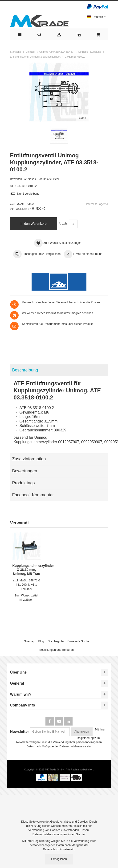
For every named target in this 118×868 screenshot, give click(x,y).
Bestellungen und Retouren (56, 650)
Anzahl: (64, 224)
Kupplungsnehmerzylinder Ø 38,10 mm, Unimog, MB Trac (33, 570)
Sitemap (29, 641)
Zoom (83, 118)
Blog (41, 641)
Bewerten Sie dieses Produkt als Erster (35, 179)
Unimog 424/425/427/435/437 (56, 52)
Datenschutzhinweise (73, 746)
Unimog (30, 52)
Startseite (16, 52)
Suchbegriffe (56, 641)
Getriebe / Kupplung (90, 52)
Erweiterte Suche (78, 641)
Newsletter (20, 732)
